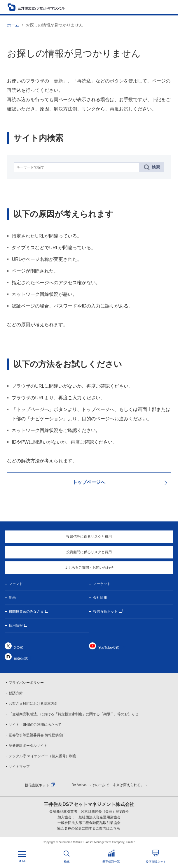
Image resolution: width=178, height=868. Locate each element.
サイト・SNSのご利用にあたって (35, 725)
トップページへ (89, 482)
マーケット (102, 584)
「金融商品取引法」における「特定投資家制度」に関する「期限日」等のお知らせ (74, 714)
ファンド (16, 584)
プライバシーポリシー (26, 683)
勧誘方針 (16, 693)
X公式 (19, 648)
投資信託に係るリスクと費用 (89, 537)
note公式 (21, 658)
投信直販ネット (105, 612)
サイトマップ (19, 767)
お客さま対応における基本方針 (33, 704)
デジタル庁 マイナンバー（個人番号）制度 (42, 756)
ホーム (13, 25)
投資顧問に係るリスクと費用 (89, 552)
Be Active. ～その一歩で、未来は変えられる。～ (110, 785)
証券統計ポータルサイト (28, 746)
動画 (12, 598)
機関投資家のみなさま (26, 612)
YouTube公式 (109, 648)
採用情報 (16, 625)
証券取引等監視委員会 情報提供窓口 (37, 735)
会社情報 (100, 598)
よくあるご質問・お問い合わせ (89, 567)
